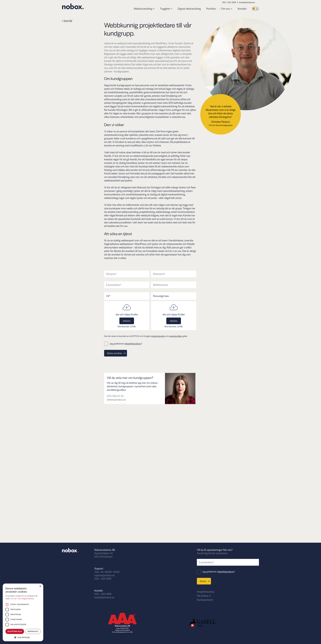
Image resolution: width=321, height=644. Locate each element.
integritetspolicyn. (133, 344)
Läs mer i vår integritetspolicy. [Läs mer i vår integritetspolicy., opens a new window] (22, 599)
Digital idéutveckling (189, 9)
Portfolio (211, 9)
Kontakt (242, 9)
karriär (67, 21)
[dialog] (23, 612)
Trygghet (165, 9)
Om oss (226, 9)
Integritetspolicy (206, 592)
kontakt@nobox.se (247, 2)
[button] (23, 637)
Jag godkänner (126, 344)
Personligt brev (161, 296)
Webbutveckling (143, 9)
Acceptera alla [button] (15, 631)
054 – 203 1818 (229, 2)
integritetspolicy (158, 336)
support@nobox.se (105, 575)
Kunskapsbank (205, 600)
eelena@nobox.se (116, 412)
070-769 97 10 (115, 408)
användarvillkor (176, 336)
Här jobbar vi (204, 596)
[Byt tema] (255, 9)
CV (108, 296)
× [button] (40, 586)
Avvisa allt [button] (33, 631)
